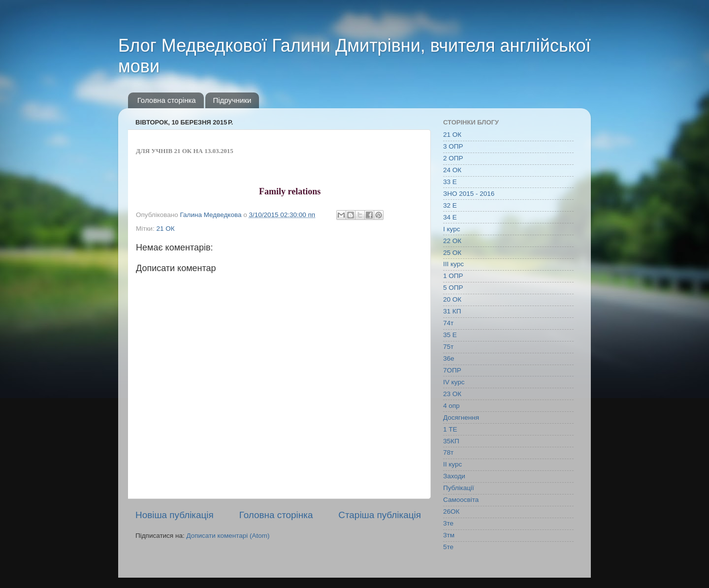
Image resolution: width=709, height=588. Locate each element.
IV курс (454, 382)
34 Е (450, 217)
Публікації (459, 488)
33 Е (450, 182)
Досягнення (461, 418)
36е (449, 358)
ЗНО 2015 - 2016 (469, 194)
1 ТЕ (450, 429)
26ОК (451, 511)
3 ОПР (453, 146)
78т (448, 452)
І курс (451, 229)
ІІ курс (452, 464)
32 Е (450, 205)
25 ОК (452, 253)
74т (448, 323)
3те (448, 523)
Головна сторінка (167, 100)
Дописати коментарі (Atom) (228, 536)
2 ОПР (453, 158)
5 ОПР (453, 288)
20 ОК (452, 299)
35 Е (450, 335)
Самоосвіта (461, 500)
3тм (449, 535)
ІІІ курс (453, 264)
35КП (451, 441)
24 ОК (452, 170)
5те (448, 547)
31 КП (452, 311)
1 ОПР (453, 276)
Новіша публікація (175, 515)
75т (448, 347)
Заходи (454, 476)
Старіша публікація (380, 515)
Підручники (232, 100)
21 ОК (165, 229)
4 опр (451, 406)
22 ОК (452, 241)
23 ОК (452, 394)
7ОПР (452, 370)
